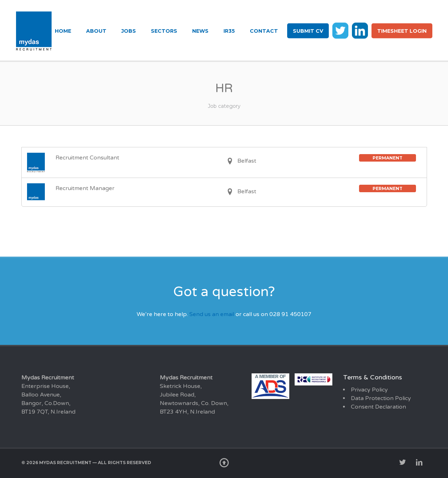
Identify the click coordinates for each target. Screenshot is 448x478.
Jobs (129, 31)
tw (340, 30)
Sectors (164, 31)
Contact (264, 31)
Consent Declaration (378, 407)
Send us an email (212, 314)
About (96, 31)
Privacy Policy (369, 390)
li (360, 30)
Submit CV (308, 31)
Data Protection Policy (381, 398)
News (200, 31)
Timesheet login (402, 31)
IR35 (229, 31)
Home (63, 31)
